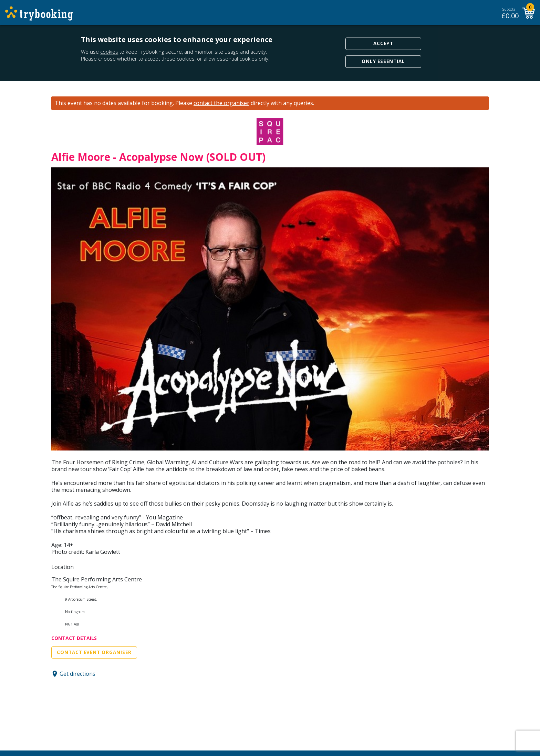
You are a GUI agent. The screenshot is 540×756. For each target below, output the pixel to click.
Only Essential (383, 61)
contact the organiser (221, 103)
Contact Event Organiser (94, 652)
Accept (383, 43)
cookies (109, 52)
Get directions (77, 674)
